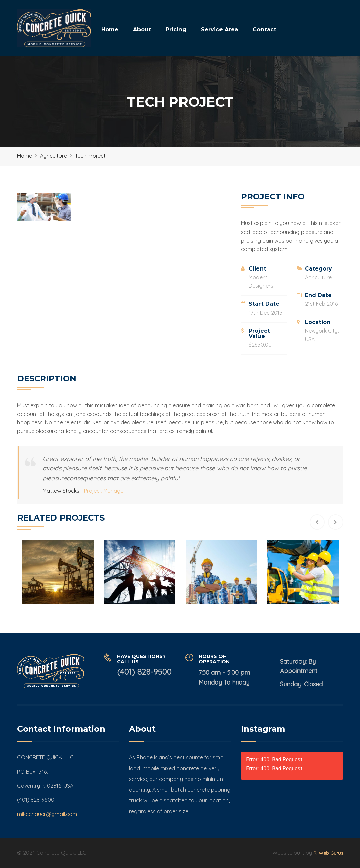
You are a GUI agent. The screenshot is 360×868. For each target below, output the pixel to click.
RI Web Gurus (328, 853)
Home (110, 29)
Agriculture (318, 277)
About (142, 29)
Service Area (219, 29)
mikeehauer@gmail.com (47, 814)
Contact (265, 29)
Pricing (176, 29)
